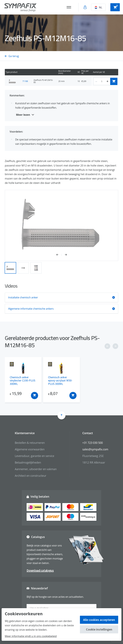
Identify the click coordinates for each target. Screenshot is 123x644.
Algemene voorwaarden (29, 449)
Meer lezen (23, 115)
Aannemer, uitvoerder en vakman (35, 469)
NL (98, 7)
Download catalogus (40, 570)
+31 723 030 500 (93, 443)
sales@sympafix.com (96, 449)
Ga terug (12, 56)
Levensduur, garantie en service (34, 456)
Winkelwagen (116, 7)
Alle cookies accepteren (99, 620)
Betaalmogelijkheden (27, 462)
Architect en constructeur (30, 475)
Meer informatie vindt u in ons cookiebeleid (31, 636)
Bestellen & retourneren (29, 443)
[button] (59, 255)
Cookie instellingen (99, 629)
